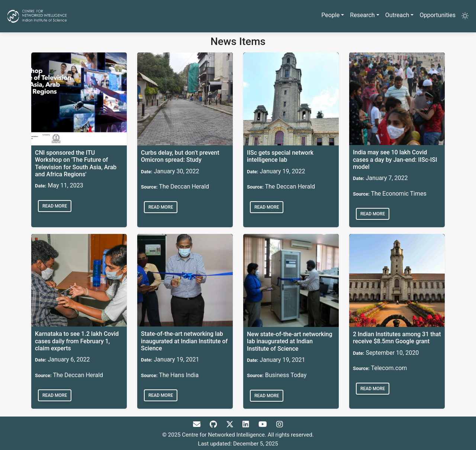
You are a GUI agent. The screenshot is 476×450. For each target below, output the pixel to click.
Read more (55, 206)
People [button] (330, 15)
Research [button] (362, 15)
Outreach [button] (397, 15)
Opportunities (438, 15)
